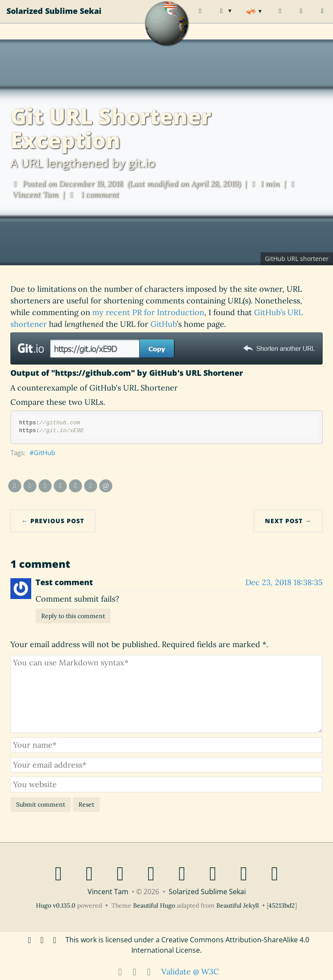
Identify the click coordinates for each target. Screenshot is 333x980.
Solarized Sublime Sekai (54, 20)
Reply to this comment (73, 616)
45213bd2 (282, 905)
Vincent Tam (108, 892)
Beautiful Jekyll (238, 905)
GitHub (164, 324)
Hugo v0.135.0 (56, 905)
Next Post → (288, 521)
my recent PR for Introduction (148, 312)
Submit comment (41, 804)
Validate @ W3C (190, 972)
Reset (86, 804)
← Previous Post (53, 521)
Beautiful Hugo (154, 905)
